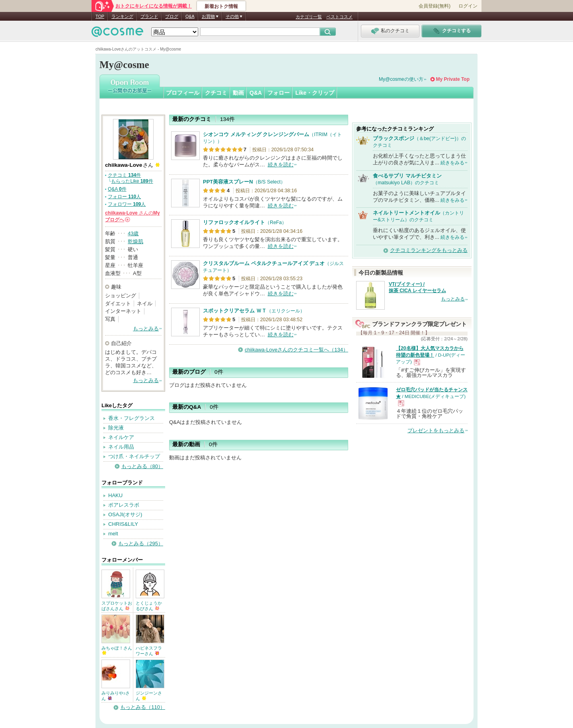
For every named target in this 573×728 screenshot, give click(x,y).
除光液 (116, 428)
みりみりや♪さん (116, 696)
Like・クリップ (315, 93)
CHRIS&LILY (123, 524)
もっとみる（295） (141, 544)
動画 (238, 93)
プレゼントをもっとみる (436, 430)
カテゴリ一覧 (309, 17)
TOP (100, 16)
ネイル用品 (121, 447)
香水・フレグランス (132, 418)
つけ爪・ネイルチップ (134, 456)
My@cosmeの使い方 (401, 79)
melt (113, 534)
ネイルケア (121, 437)
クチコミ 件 (124, 175)
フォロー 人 (124, 197)
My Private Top (453, 79)
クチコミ (216, 93)
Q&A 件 (117, 189)
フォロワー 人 (127, 204)
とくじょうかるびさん (149, 606)
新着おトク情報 (221, 6)
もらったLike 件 (132, 181)
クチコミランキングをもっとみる (429, 250)
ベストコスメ (339, 17)
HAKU (115, 495)
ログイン (468, 6)
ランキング (122, 16)
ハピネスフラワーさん (149, 651)
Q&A (190, 16)
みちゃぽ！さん (117, 650)
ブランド (149, 16)
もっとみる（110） (143, 707)
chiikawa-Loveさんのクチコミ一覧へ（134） (296, 350)
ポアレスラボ (124, 505)
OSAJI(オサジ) (125, 514)
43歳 (133, 233)
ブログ (172, 16)
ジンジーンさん (149, 696)
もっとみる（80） (142, 466)
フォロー (279, 93)
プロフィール (183, 93)
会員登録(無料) (435, 6)
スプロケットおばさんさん (117, 606)
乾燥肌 (135, 241)
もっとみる (146, 329)
